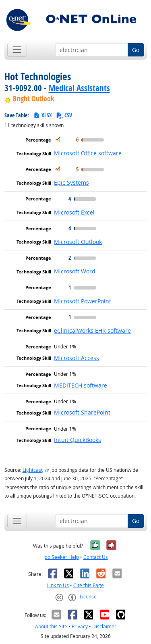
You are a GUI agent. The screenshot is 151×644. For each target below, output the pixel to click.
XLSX (42, 115)
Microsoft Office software (88, 153)
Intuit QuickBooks (78, 440)
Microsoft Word (75, 271)
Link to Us (58, 585)
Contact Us (96, 557)
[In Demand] (58, 139)
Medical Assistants (79, 88)
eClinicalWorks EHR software (92, 330)
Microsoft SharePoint (82, 412)
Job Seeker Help (61, 557)
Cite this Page (89, 585)
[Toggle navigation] (17, 50)
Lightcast (33, 470)
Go (136, 50)
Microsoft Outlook (78, 242)
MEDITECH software (81, 385)
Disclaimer (104, 626)
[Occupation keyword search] (92, 50)
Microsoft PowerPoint (83, 301)
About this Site (51, 626)
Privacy (80, 626)
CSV (64, 115)
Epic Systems (71, 182)
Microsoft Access (77, 358)
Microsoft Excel (74, 212)
